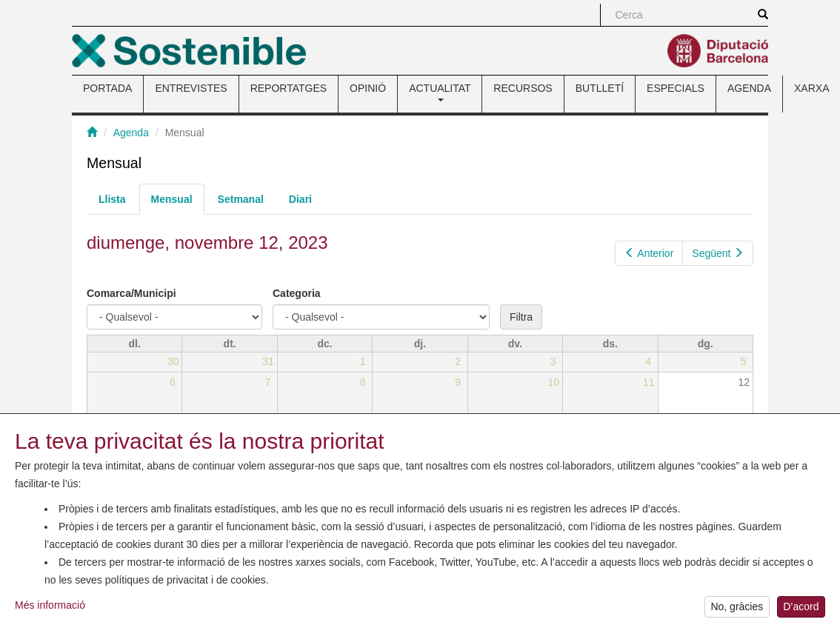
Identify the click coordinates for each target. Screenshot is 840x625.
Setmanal (241, 199)
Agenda (131, 133)
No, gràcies (737, 610)
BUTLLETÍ (600, 88)
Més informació (50, 608)
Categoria (297, 293)
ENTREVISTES (191, 88)
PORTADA (107, 88)
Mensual (178, 203)
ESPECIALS (676, 88)
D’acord (801, 610)
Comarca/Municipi (131, 293)
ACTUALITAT (440, 92)
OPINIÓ (368, 88)
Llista (112, 199)
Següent (718, 253)
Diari (300, 199)
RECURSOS (523, 88)
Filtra (521, 317)
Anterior (649, 253)
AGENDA (749, 88)
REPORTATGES (289, 88)
